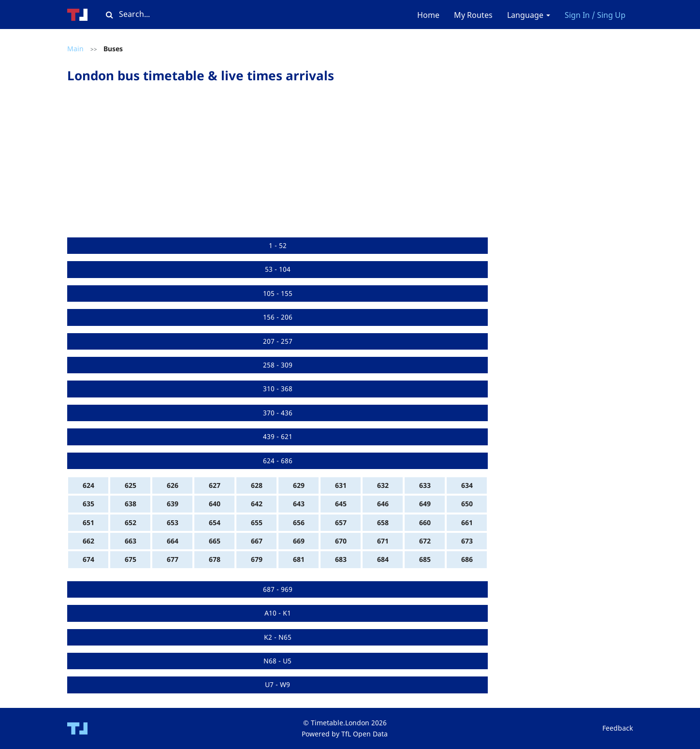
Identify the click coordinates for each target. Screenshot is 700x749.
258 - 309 (278, 365)
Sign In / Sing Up (595, 15)
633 (425, 485)
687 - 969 (278, 589)
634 (467, 485)
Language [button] (529, 15)
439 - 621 (278, 436)
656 (299, 522)
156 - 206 (278, 317)
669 (299, 541)
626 (173, 485)
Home (428, 15)
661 (467, 522)
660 (425, 522)
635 (88, 504)
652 (131, 522)
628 (257, 485)
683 (341, 559)
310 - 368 (278, 389)
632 (383, 485)
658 (383, 522)
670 (341, 541)
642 (257, 504)
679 (257, 559)
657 (341, 522)
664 (173, 541)
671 (383, 541)
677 (173, 559)
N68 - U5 (277, 661)
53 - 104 (278, 269)
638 (131, 504)
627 (215, 485)
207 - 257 (278, 341)
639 (173, 504)
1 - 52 (278, 245)
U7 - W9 (277, 684)
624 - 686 (278, 461)
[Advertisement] (277, 165)
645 (341, 504)
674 (88, 559)
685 (425, 559)
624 (88, 485)
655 (257, 522)
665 (215, 541)
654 (215, 522)
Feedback (618, 728)
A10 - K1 (278, 613)
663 (131, 541)
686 (467, 559)
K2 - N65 (278, 637)
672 (425, 541)
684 (383, 559)
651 (88, 522)
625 (131, 485)
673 (467, 541)
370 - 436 (278, 413)
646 (383, 504)
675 (131, 559)
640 (215, 504)
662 (88, 541)
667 (257, 541)
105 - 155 (278, 293)
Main (75, 49)
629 (299, 485)
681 (299, 559)
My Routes (473, 15)
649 (425, 504)
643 (299, 504)
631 (341, 485)
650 (467, 504)
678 (215, 559)
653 (173, 522)
